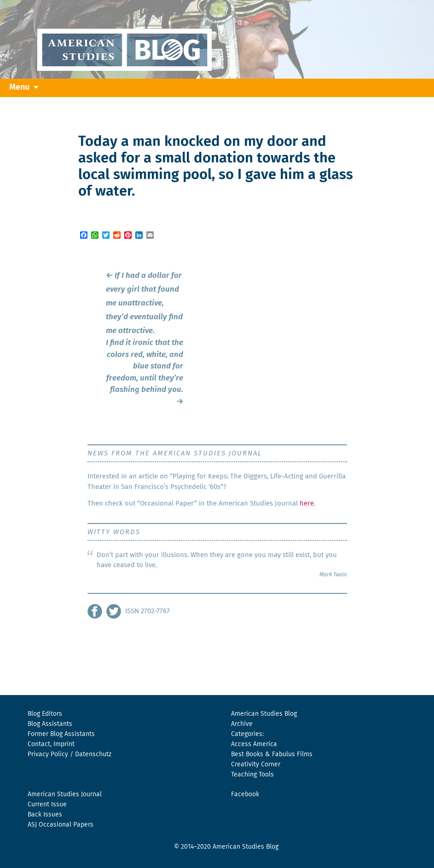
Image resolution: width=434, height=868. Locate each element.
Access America (254, 744)
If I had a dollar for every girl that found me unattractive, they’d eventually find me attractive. (144, 303)
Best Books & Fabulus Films (272, 754)
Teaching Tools (252, 775)
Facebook (245, 794)
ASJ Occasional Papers (61, 825)
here (307, 503)
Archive (242, 724)
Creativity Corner (256, 765)
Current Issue (47, 805)
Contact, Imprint (51, 744)
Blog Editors (45, 714)
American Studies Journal (65, 794)
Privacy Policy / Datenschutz (69, 754)
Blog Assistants (50, 724)
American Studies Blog (264, 714)
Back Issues (45, 815)
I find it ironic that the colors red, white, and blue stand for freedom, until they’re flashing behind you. (145, 372)
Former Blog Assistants (61, 734)
